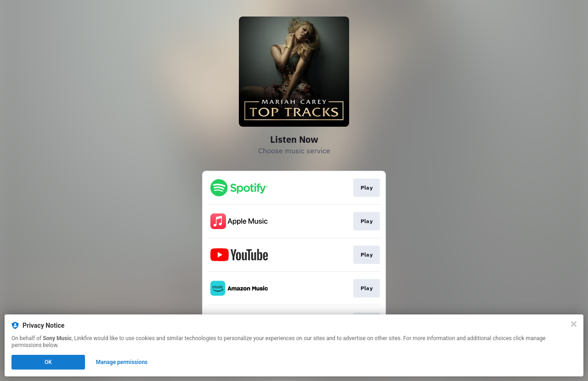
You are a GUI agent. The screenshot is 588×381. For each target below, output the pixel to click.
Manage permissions (122, 362)
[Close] (574, 324)
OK (48, 362)
